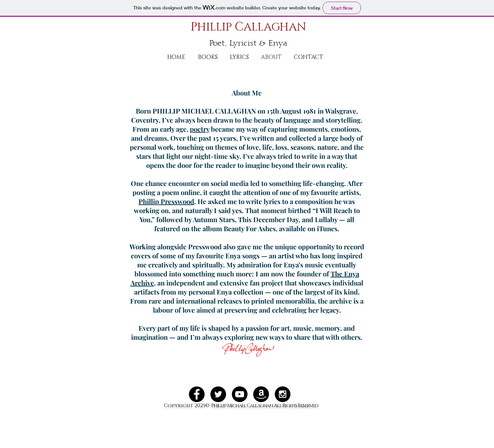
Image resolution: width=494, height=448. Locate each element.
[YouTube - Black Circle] (240, 394)
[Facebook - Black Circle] (197, 394)
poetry (200, 129)
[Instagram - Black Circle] (283, 394)
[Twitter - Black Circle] (218, 394)
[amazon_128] (261, 394)
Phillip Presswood (166, 201)
